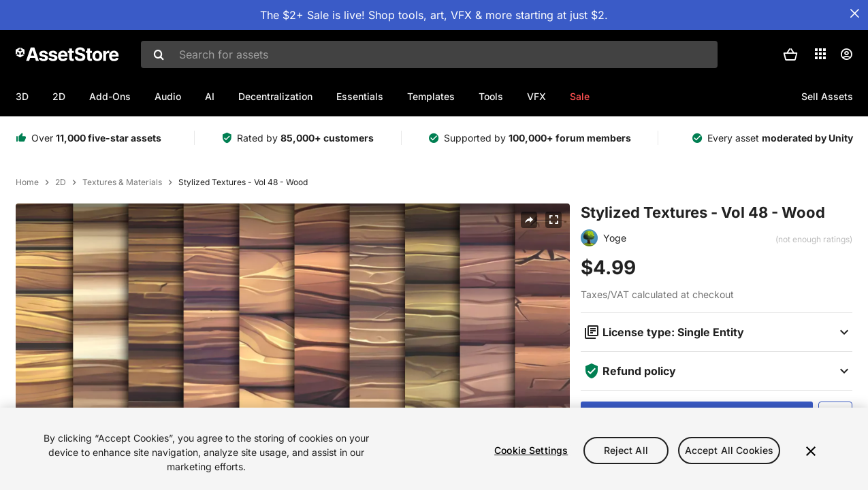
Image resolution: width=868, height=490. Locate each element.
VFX (536, 96)
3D (22, 96)
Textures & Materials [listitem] (122, 182)
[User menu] (846, 54)
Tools (491, 96)
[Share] (529, 220)
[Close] (811, 451)
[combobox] (430, 54)
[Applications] (820, 54)
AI (210, 96)
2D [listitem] (61, 182)
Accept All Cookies (729, 450)
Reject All (626, 450)
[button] (790, 54)
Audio (168, 96)
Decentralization (275, 96)
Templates (431, 96)
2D (59, 96)
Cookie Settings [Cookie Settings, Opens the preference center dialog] (531, 450)
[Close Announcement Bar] (854, 14)
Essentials (360, 96)
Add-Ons (110, 96)
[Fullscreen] (553, 220)
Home (27, 182)
